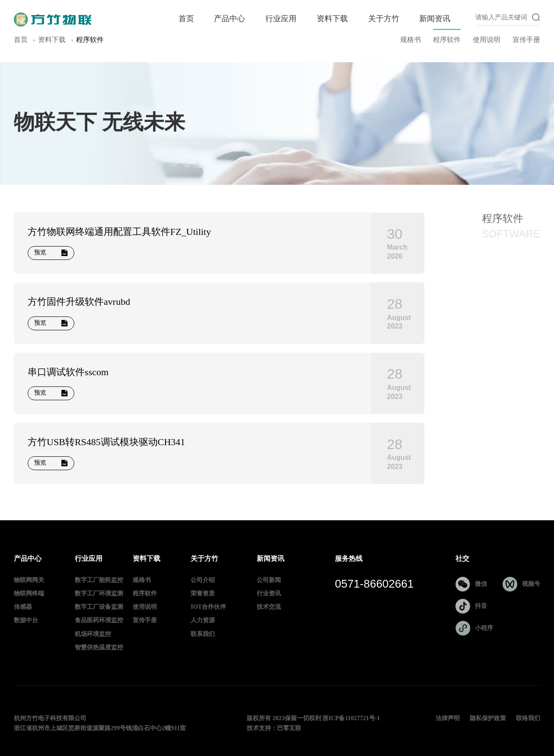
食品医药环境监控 (99, 621)
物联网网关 (29, 580)
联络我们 (528, 719)
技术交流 (269, 607)
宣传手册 (526, 41)
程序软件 (447, 41)
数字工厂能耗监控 (99, 580)
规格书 (411, 41)
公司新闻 (269, 580)
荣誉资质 (203, 594)
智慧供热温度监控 (99, 648)
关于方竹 (384, 19)
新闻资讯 (435, 19)
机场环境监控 (93, 634)
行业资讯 (269, 594)
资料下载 (332, 19)
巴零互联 (289, 729)
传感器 (23, 607)
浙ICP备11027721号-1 (351, 719)
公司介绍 (203, 580)
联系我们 (203, 634)
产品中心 (229, 19)
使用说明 (487, 41)
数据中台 (26, 621)
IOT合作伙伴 (208, 607)
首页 (186, 19)
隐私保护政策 (488, 719)
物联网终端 (29, 594)
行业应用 (281, 19)
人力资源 (203, 621)
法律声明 (448, 719)
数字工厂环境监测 (99, 594)
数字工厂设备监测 (99, 607)
